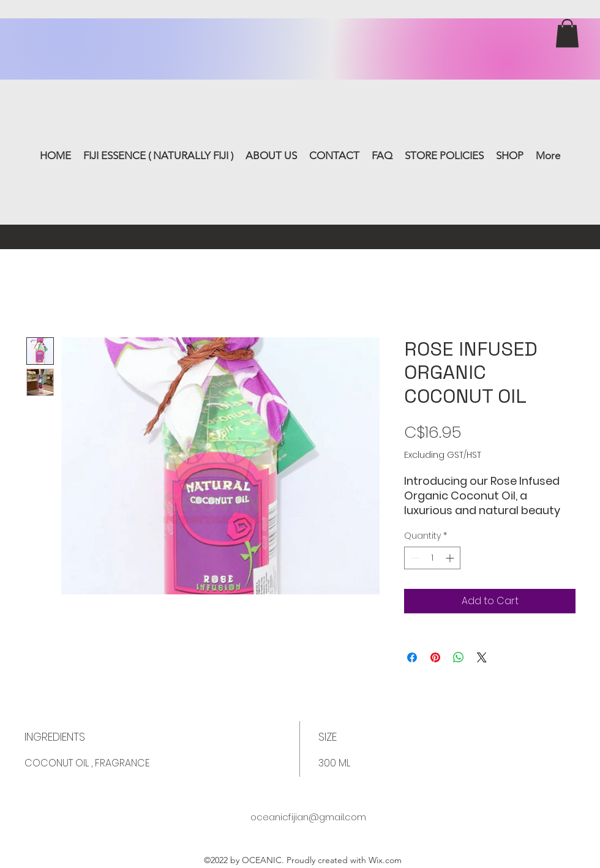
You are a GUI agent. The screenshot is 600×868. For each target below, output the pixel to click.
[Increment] (451, 558)
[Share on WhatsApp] (459, 657)
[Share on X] (482, 657)
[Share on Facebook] (412, 657)
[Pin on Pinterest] (435, 657)
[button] (567, 33)
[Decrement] (414, 558)
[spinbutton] (432, 558)
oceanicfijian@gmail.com (308, 817)
